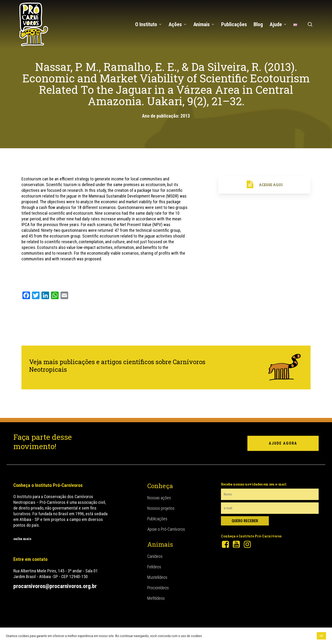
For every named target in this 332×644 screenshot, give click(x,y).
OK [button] (321, 636)
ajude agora (283, 443)
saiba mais (22, 539)
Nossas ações (159, 498)
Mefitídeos (156, 598)
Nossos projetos (161, 508)
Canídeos (155, 556)
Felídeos (154, 567)
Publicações (157, 519)
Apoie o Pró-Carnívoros (166, 529)
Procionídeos (158, 588)
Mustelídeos (157, 577)
